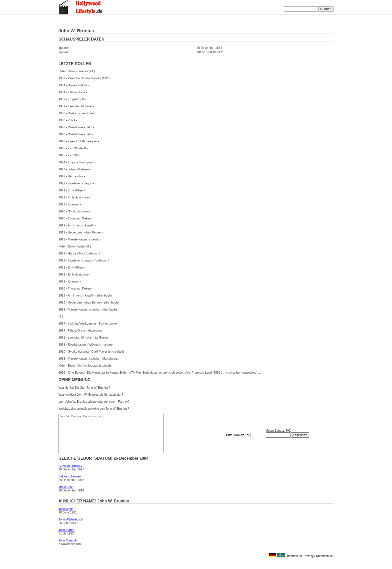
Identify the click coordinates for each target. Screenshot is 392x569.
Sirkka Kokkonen (70, 484)
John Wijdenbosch (71, 527)
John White (66, 516)
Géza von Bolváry (70, 473)
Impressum (295, 563)
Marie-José (66, 494)
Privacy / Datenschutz (318, 563)
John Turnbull (67, 548)
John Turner (66, 537)
